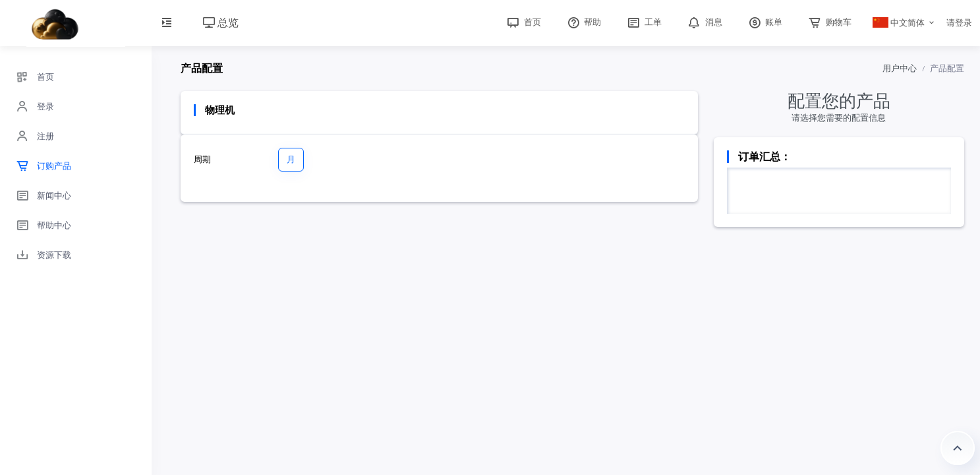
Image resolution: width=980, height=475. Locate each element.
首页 (523, 22)
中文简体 (899, 23)
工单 (643, 22)
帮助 (583, 22)
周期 (202, 159)
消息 (704, 22)
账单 (764, 22)
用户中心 (900, 68)
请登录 (959, 23)
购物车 (829, 22)
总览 (221, 23)
